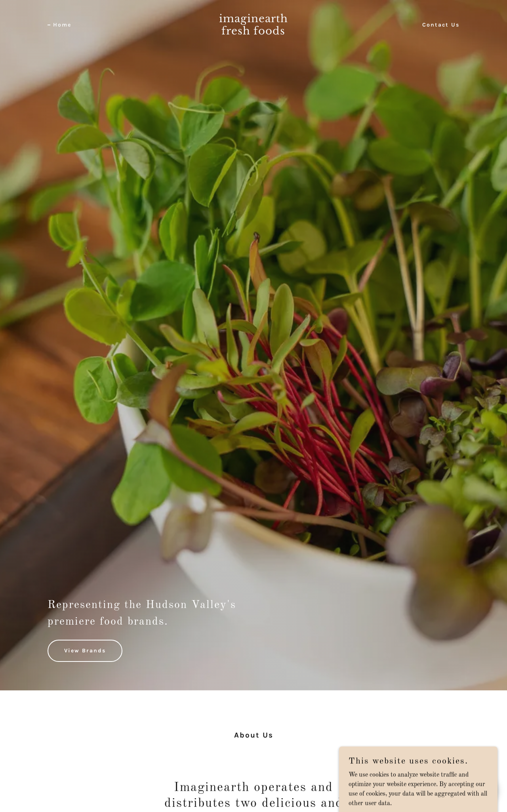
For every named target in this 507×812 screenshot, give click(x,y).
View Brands (85, 651)
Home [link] (62, 25)
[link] (254, 33)
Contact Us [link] (441, 25)
